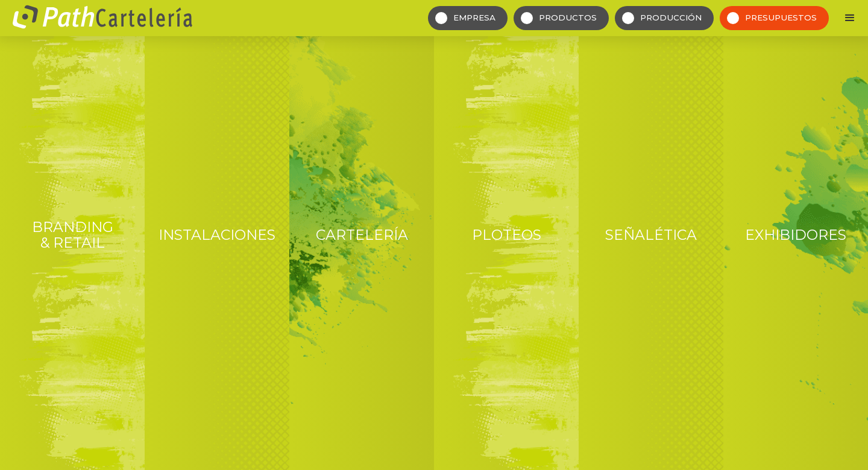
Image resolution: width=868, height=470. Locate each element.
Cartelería (362, 235)
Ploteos (507, 235)
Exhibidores (796, 235)
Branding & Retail (73, 235)
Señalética (651, 235)
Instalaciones (217, 235)
